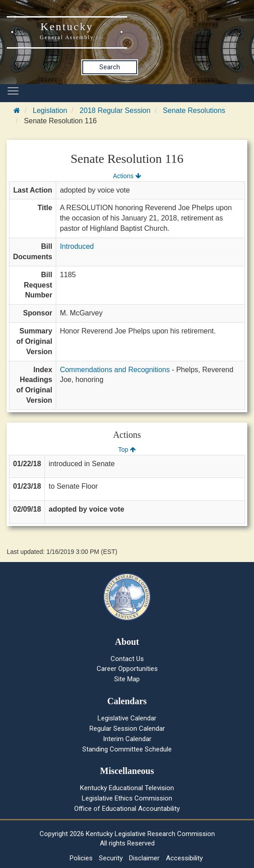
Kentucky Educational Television (127, 788)
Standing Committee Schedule (127, 749)
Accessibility (184, 858)
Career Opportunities (127, 669)
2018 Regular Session (115, 110)
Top (127, 450)
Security (111, 858)
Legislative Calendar (127, 718)
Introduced (77, 246)
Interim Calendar (127, 739)
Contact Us (127, 659)
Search (110, 67)
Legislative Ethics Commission (127, 798)
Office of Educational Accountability (127, 809)
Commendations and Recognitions (115, 370)
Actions (127, 176)
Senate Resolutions (194, 110)
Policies (81, 858)
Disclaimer (144, 858)
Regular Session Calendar (127, 729)
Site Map (127, 679)
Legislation (50, 110)
